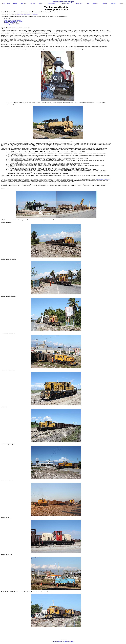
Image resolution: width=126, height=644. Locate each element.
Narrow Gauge (79, 3)
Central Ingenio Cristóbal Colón (12, 24)
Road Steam (95, 3)
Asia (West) (33, 3)
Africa (8, 3)
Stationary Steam (51, 3)
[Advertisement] (118, 36)
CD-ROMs (113, 3)
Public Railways (8, 19)
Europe (41, 3)
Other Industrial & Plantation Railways (14, 21)
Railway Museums (66, 3)
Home (3, 3)
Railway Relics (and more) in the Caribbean (27, 14)
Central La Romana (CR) (10, 23)
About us (121, 3)
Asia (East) (24, 3)
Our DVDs (105, 3)
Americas (15, 3)
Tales (88, 3)
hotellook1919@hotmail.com (103, 179)
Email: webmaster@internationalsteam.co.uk (63, 641)
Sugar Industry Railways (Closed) (13, 20)
